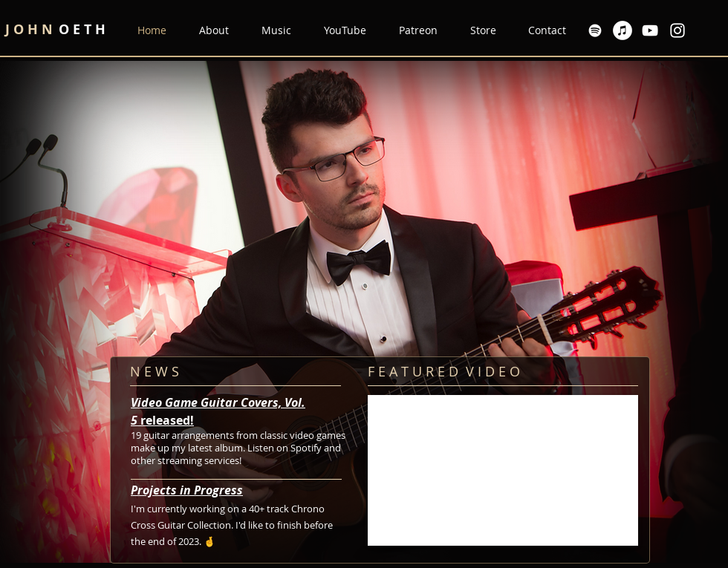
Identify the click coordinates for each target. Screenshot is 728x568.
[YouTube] (650, 30)
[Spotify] (595, 30)
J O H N (31, 29)
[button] (271, 30)
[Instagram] (677, 30)
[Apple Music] (623, 30)
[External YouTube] (503, 470)
